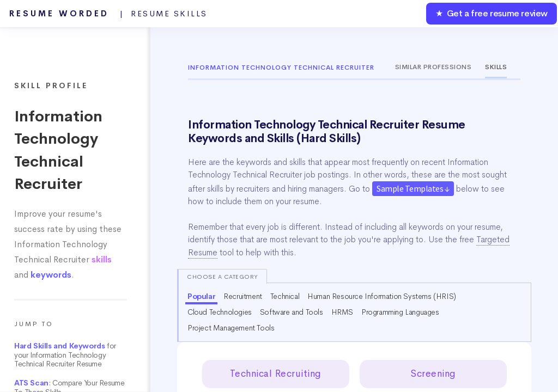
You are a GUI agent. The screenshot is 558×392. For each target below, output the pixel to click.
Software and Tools (292, 312)
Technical (285, 296)
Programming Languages (400, 312)
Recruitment (243, 296)
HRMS (342, 312)
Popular (201, 296)
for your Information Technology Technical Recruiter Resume (65, 355)
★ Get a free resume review (492, 13)
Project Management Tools (231, 328)
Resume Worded (108, 14)
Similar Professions (433, 67)
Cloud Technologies (220, 312)
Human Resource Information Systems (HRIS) (382, 296)
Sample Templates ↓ (413, 188)
